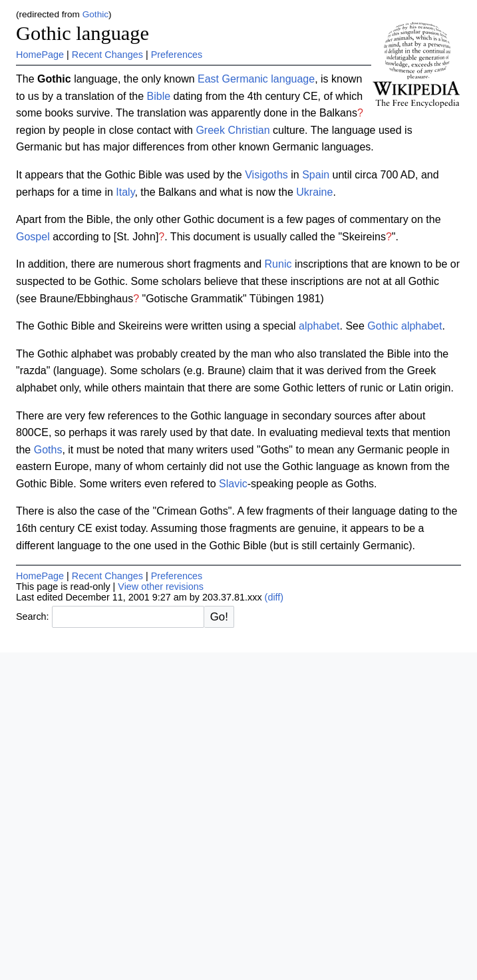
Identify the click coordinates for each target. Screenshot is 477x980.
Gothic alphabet (404, 326)
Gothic (95, 14)
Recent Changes (107, 55)
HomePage (40, 55)
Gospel (33, 237)
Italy (125, 192)
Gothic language (82, 33)
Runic (278, 264)
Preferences (177, 55)
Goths (48, 450)
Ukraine (314, 192)
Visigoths (266, 175)
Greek (210, 130)
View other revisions (161, 587)
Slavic (233, 484)
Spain (316, 175)
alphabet (319, 326)
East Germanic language (256, 79)
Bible (159, 96)
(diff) (274, 597)
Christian (248, 130)
